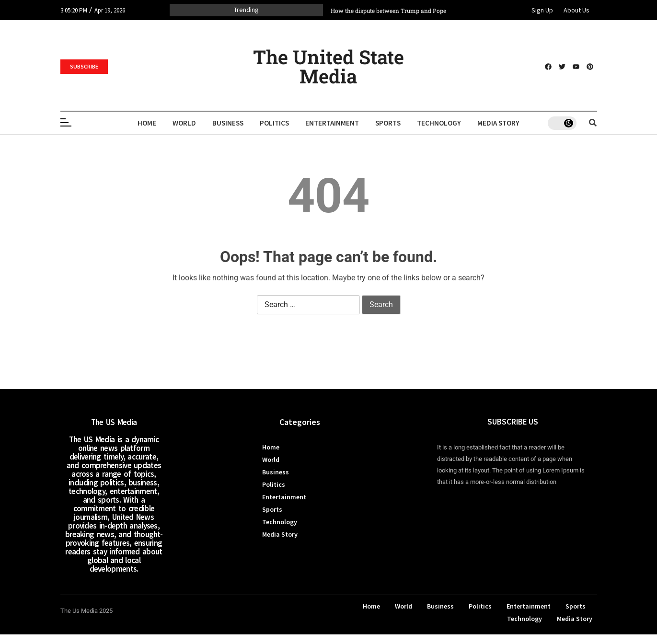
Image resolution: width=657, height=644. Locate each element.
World (184, 123)
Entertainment (332, 123)
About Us (576, 10)
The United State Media (328, 66)
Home (147, 123)
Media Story (498, 123)
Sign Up (542, 10)
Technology (439, 123)
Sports (388, 123)
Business (228, 123)
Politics (274, 123)
